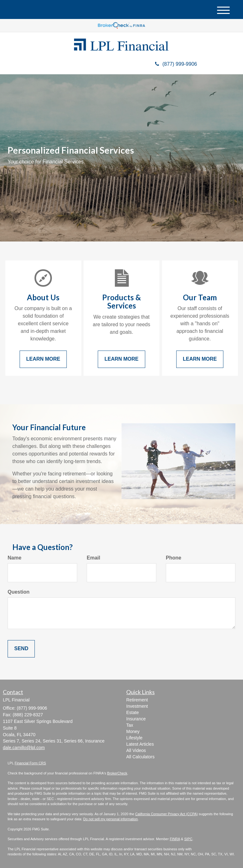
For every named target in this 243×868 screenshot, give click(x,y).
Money (133, 731)
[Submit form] (21, 649)
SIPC (188, 839)
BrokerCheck (117, 773)
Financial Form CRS (30, 763)
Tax (130, 725)
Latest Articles (140, 744)
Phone (174, 558)
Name (15, 558)
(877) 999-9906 (176, 64)
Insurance (136, 719)
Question (19, 592)
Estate (133, 712)
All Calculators (140, 757)
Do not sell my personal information (110, 819)
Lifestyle (134, 738)
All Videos (136, 750)
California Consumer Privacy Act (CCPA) (166, 814)
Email (93, 558)
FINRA (175, 839)
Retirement (137, 700)
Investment (137, 706)
